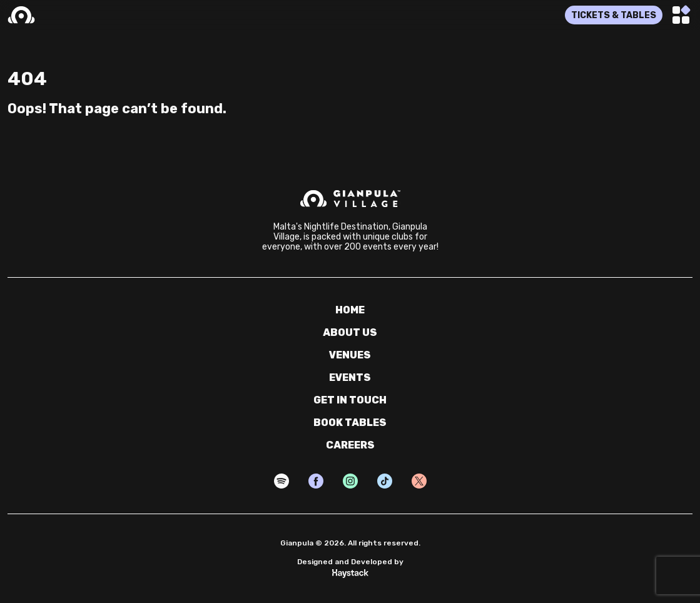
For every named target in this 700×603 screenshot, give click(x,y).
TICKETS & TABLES (614, 15)
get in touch (350, 400)
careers (350, 445)
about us (350, 332)
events (350, 378)
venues (350, 355)
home (350, 310)
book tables (350, 423)
